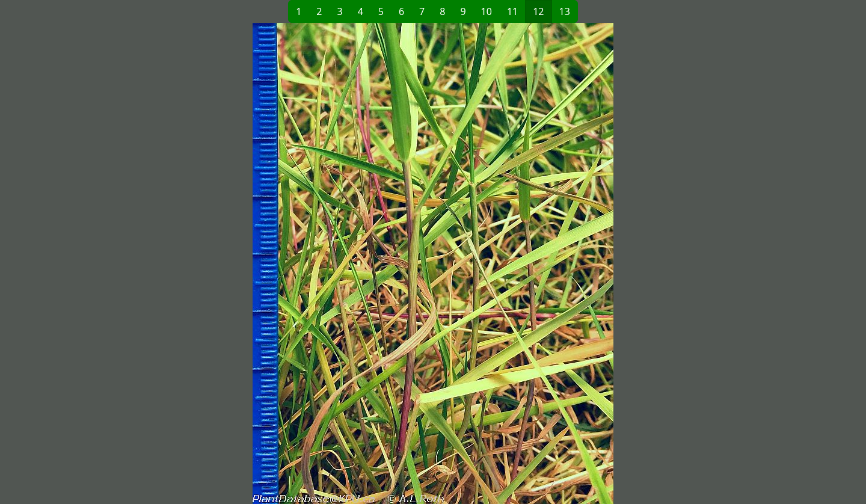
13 (565, 11)
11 (512, 11)
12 (538, 11)
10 (487, 11)
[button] (238, 263)
